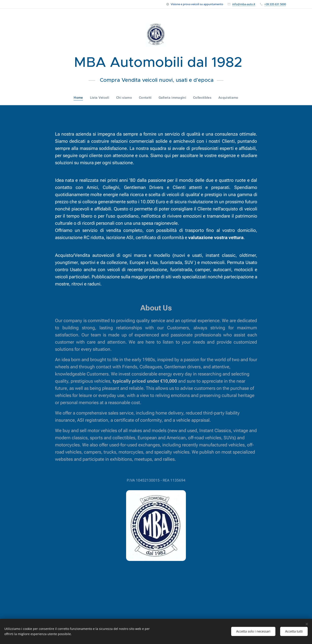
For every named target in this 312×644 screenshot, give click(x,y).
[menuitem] (81, 98)
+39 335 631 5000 (275, 4)
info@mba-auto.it (244, 4)
